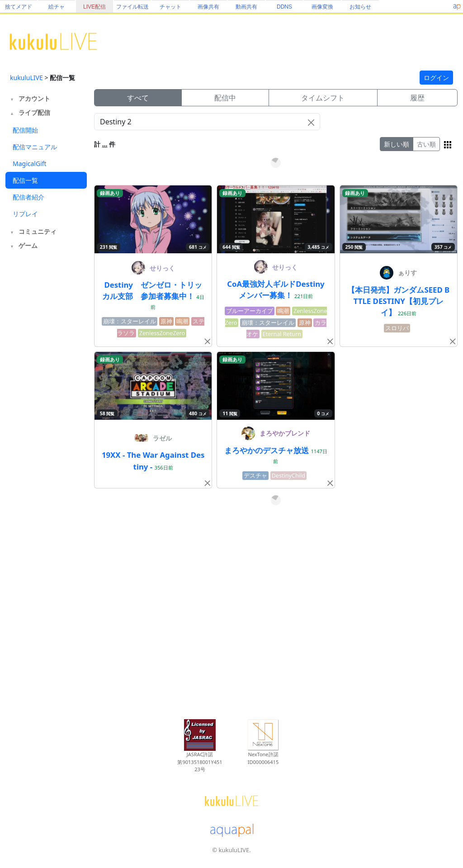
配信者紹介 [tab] (28, 197)
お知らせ (360, 7)
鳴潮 (182, 321)
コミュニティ (38, 231)
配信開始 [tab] (25, 130)
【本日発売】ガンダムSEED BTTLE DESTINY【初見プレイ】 (398, 301)
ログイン (436, 78)
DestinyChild (288, 476)
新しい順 (397, 144)
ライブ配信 (34, 112)
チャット (170, 7)
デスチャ (255, 476)
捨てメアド (19, 7)
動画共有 (246, 7)
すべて (138, 98)
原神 (166, 321)
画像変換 (322, 7)
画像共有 (208, 7)
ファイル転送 (132, 7)
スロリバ (397, 328)
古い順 (426, 144)
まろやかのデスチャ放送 (267, 450)
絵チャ (57, 7)
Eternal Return (282, 334)
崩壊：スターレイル (130, 321)
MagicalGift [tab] (30, 164)
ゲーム (28, 245)
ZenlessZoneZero (162, 333)
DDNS (284, 7)
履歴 (417, 98)
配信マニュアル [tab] (35, 147)
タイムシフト (323, 98)
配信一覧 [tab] (25, 180)
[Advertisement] (46, 402)
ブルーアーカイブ (250, 311)
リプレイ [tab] (25, 214)
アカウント (34, 98)
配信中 (225, 98)
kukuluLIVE (26, 78)
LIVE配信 (94, 7)
